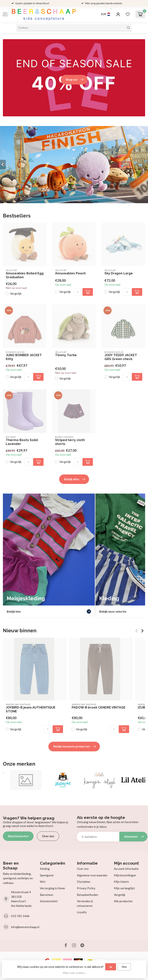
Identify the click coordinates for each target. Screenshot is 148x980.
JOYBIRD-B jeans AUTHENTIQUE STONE (31, 709)
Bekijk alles (75, 479)
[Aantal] (78, 292)
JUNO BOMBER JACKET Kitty (24, 357)
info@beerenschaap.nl (25, 927)
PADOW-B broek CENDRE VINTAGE (99, 707)
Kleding (45, 869)
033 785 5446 (20, 916)
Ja (111, 967)
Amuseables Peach (70, 273)
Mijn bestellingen (125, 875)
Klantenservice (18, 836)
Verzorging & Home (52, 888)
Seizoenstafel (49, 901)
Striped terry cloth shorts (70, 442)
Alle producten (123, 901)
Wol (43, 882)
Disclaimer (84, 882)
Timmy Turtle (66, 355)
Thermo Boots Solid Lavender (22, 442)
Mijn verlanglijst (124, 888)
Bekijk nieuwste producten (75, 747)
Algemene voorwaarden (92, 875)
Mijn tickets (121, 882)
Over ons (48, 836)
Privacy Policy (86, 888)
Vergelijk (16, 294)
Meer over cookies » (74, 973)
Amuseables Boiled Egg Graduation (25, 275)
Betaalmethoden (87, 895)
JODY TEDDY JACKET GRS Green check (121, 357)
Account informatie (126, 869)
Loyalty (82, 912)
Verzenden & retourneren (85, 903)
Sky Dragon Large (119, 273)
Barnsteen (47, 895)
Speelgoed (47, 875)
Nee (124, 967)
